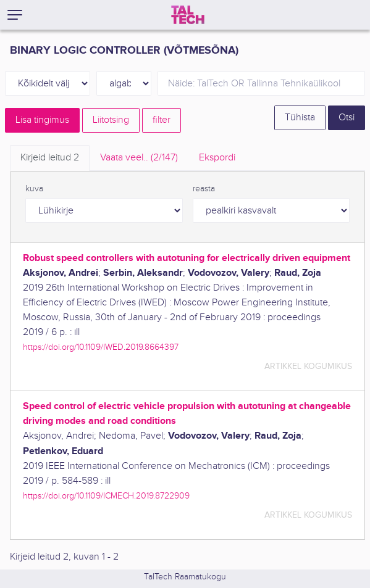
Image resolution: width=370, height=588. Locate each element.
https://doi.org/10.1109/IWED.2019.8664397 (101, 347)
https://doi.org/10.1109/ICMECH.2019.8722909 (106, 496)
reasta (204, 189)
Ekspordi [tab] (217, 158)
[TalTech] (188, 15)
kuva (34, 189)
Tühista (300, 118)
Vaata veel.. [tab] (139, 158)
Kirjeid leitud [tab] (50, 158)
